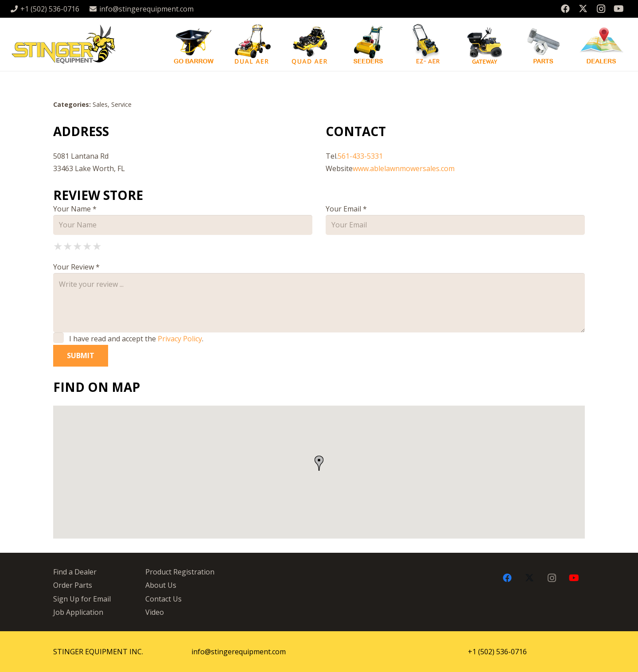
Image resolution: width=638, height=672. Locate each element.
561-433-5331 (360, 156)
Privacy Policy (180, 339)
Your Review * (76, 267)
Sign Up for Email (82, 599)
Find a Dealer (75, 572)
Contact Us (163, 599)
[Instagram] (601, 9)
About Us (161, 585)
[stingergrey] (63, 44)
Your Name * (75, 209)
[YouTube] (619, 9)
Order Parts (73, 585)
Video (155, 612)
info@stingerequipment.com (239, 652)
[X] (583, 9)
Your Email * (346, 209)
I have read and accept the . (128, 339)
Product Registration (180, 572)
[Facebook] (565, 9)
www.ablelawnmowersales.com (404, 168)
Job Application (78, 612)
